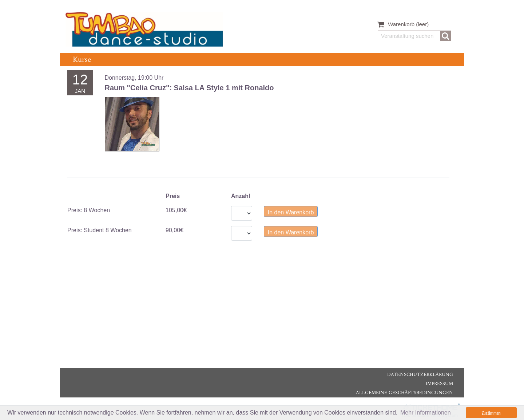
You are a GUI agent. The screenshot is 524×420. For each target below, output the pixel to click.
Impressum (439, 384)
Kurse (82, 60)
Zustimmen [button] (491, 413)
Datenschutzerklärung (420, 375)
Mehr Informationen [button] (426, 413)
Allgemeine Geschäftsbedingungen (404, 393)
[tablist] (258, 178)
